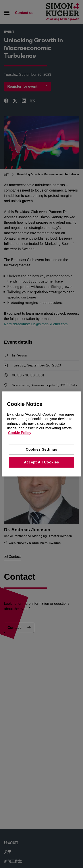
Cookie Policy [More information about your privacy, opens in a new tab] (20, 433)
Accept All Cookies (41, 462)
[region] (41, 434)
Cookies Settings (41, 449)
